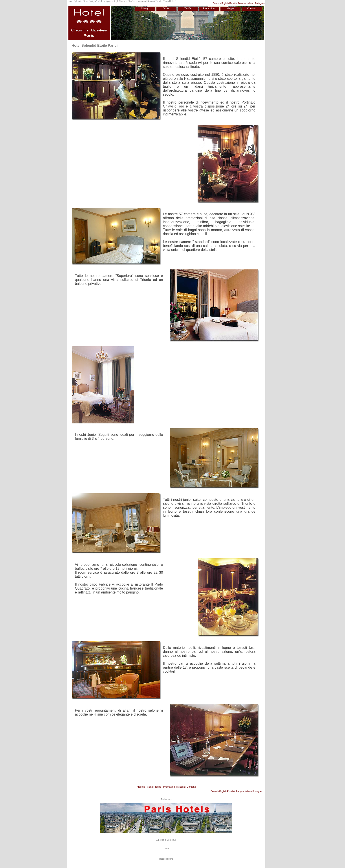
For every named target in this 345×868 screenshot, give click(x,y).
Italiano (250, 3)
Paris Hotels (169, 1)
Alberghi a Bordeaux (166, 840)
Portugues (260, 3)
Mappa (230, 8)
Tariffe (188, 8)
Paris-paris (166, 799)
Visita (166, 8)
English (225, 3)
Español (233, 3)
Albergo (145, 8)
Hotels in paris (166, 859)
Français (242, 3)
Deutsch (217, 3)
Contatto (252, 8)
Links (166, 848)
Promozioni (209, 8)
